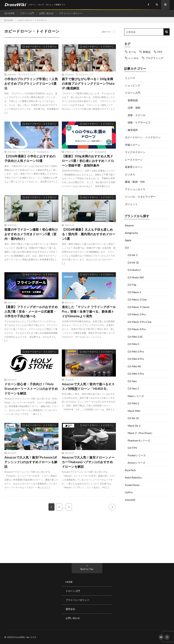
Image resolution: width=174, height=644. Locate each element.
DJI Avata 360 (136, 277)
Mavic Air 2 (134, 426)
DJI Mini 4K (134, 366)
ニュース (130, 78)
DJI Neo (132, 381)
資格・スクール (137, 115)
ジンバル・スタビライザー (140, 197)
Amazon (129, 225)
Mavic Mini (134, 411)
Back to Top (87, 569)
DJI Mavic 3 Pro (137, 314)
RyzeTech (130, 470)
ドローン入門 (27, 13)
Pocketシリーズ (137, 455)
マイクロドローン (135, 152)
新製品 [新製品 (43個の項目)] (147, 52)
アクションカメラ (135, 189)
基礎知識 (133, 100)
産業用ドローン (134, 167)
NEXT (112, 507)
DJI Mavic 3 (134, 292)
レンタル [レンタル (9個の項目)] (134, 58)
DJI (127, 248)
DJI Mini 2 (133, 403)
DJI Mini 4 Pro (136, 359)
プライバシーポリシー (71, 13)
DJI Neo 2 (133, 388)
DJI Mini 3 (133, 344)
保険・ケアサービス (139, 122)
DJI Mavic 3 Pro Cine (140, 322)
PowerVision (132, 485)
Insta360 (130, 500)
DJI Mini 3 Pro (136, 351)
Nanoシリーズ (136, 396)
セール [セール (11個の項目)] (132, 52)
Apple (128, 240)
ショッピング (133, 85)
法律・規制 (134, 108)
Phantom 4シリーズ (139, 440)
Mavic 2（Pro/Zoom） (141, 433)
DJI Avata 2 (134, 270)
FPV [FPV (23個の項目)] (160, 52)
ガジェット (131, 204)
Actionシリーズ (136, 463)
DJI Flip (132, 285)
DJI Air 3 (133, 255)
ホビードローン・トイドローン (143, 137)
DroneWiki (19, 636)
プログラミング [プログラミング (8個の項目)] (154, 58)
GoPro (129, 492)
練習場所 (133, 130)
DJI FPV (132, 448)
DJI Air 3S (133, 263)
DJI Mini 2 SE (135, 337)
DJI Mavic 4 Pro (137, 329)
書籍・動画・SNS (135, 182)
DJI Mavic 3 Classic (139, 307)
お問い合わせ (47, 13)
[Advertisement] (147, 531)
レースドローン (134, 160)
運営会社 (70, 608)
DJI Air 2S (133, 418)
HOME (11, 13)
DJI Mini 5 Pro (136, 374)
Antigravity (131, 233)
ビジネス (130, 174)
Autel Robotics (133, 477)
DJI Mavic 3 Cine (137, 299)
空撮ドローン (133, 145)
